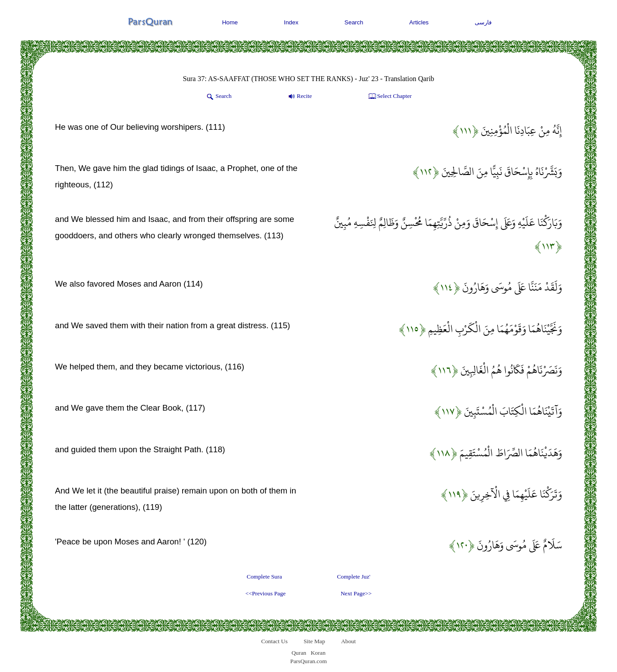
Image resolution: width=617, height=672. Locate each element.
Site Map (314, 641)
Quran (299, 653)
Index (291, 22)
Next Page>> (356, 593)
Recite (299, 97)
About (348, 641)
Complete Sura (265, 577)
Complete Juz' (353, 577)
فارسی (483, 22)
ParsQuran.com (309, 661)
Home (230, 22)
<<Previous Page (265, 593)
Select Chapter (389, 97)
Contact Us (274, 641)
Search (354, 22)
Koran (318, 653)
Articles (419, 22)
